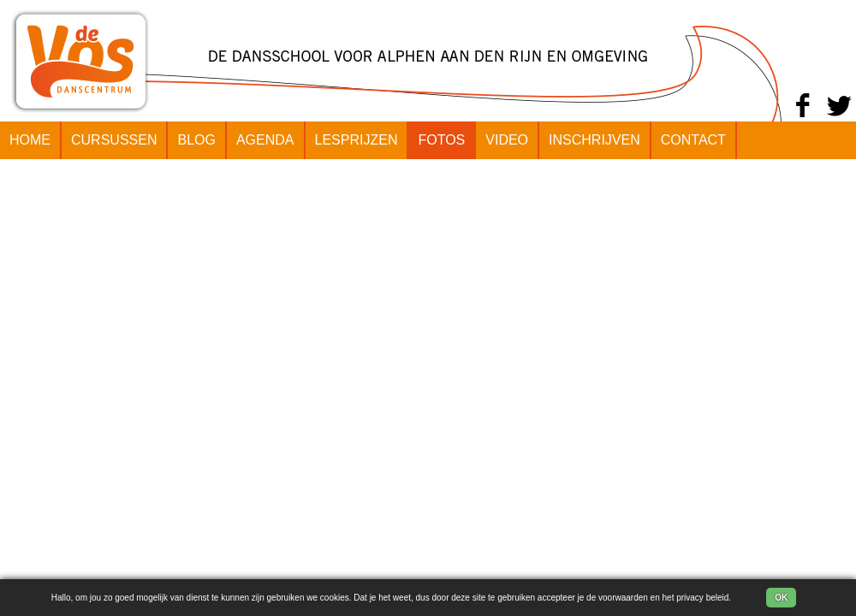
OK (781, 598)
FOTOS (441, 140)
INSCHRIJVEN (594, 140)
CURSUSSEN (114, 140)
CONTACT (693, 140)
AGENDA (265, 140)
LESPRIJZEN (357, 140)
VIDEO (507, 140)
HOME (30, 140)
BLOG (196, 140)
